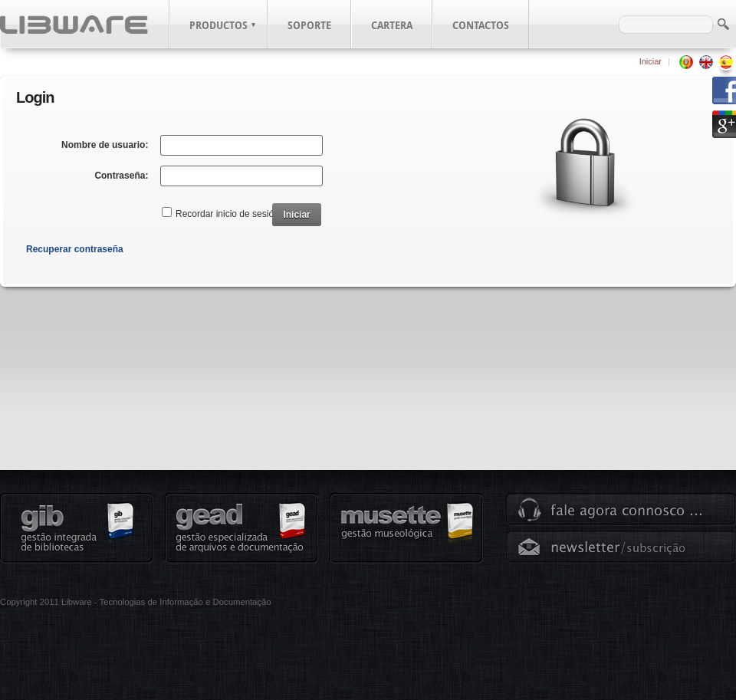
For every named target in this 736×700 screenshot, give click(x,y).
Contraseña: (121, 176)
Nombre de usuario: (105, 145)
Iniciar (651, 61)
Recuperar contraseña (75, 249)
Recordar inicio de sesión (227, 214)
